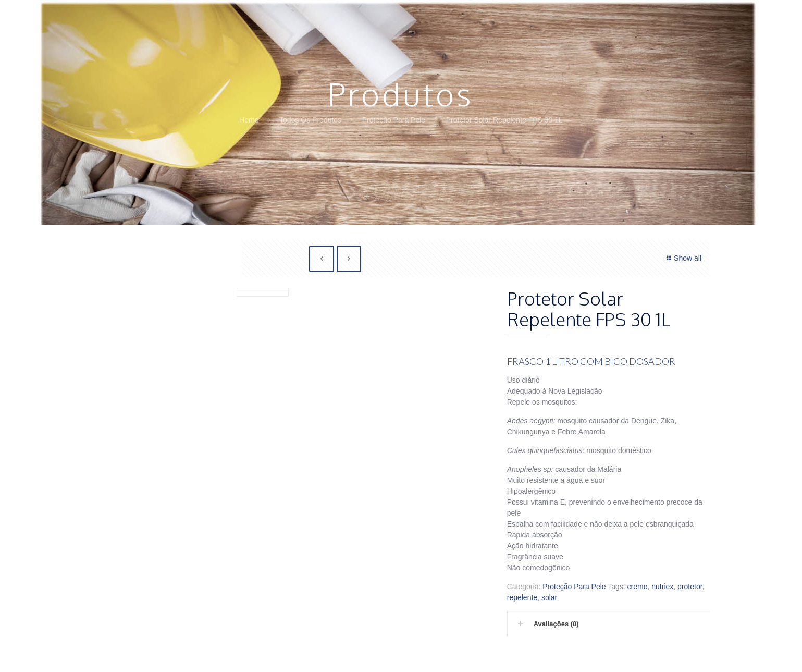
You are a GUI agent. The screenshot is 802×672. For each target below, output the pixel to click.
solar (549, 597)
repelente (522, 597)
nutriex (662, 587)
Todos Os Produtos (310, 120)
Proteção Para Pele (394, 120)
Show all (682, 258)
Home (249, 120)
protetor (690, 587)
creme (638, 587)
